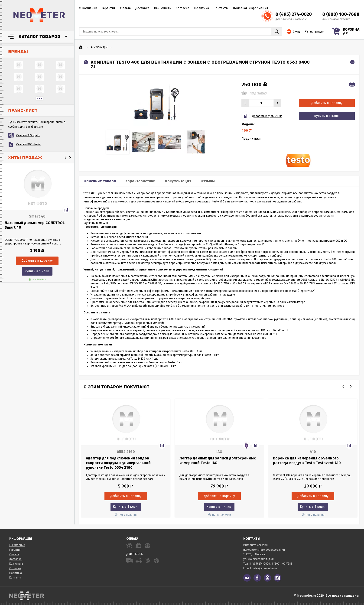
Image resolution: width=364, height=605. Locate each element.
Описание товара (100, 181)
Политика (201, 8)
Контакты (221, 8)
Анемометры (99, 47)
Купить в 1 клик (37, 271)
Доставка (142, 8)
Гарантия (109, 8)
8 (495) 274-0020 (294, 14)
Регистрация (314, 31)
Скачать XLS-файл (28, 135)
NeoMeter (39, 15)
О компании (88, 8)
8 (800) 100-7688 (341, 14)
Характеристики (140, 181)
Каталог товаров (40, 37)
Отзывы (208, 181)
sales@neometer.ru (265, 568)
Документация (178, 181)
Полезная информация (250, 8)
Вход (296, 31)
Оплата (125, 8)
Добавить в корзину (327, 103)
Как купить (162, 8)
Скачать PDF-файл (28, 144)
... (39, 98)
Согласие (183, 8)
